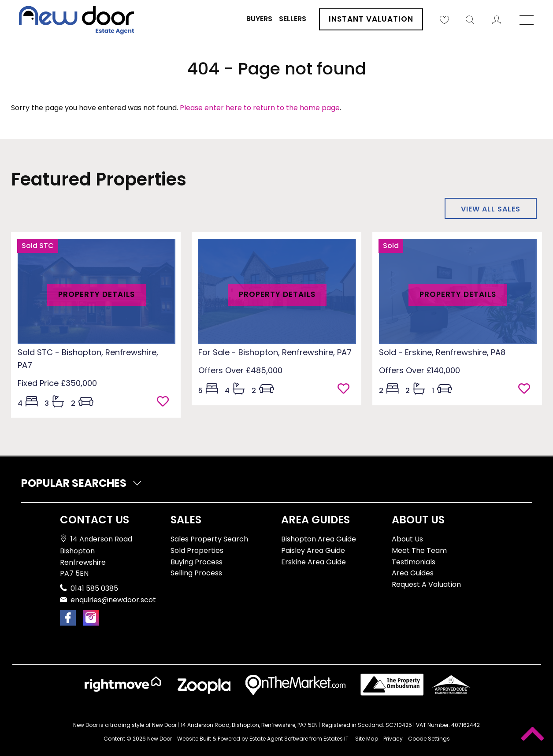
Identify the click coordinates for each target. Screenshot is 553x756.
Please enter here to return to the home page (260, 108)
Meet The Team (419, 550)
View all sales (491, 209)
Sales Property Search (209, 539)
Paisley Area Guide (313, 550)
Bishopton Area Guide (319, 539)
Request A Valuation (426, 584)
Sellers (293, 19)
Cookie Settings (429, 739)
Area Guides (413, 573)
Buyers (259, 19)
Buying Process (197, 562)
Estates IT (336, 739)
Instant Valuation (371, 19)
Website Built (194, 739)
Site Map (367, 739)
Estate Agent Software (279, 739)
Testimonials (414, 562)
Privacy (393, 739)
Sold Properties (197, 550)
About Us (407, 539)
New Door (160, 739)
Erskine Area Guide (314, 562)
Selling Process (196, 573)
